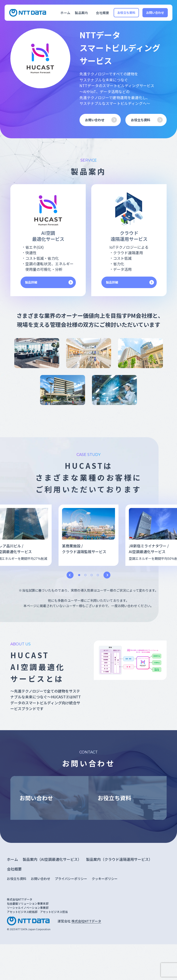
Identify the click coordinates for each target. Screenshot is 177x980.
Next (107, 575)
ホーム (65, 13)
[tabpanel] (88, 535)
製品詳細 (31, 282)
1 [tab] (79, 575)
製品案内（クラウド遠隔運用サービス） (119, 859)
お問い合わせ (155, 13)
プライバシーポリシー (71, 879)
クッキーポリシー (105, 879)
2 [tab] (85, 575)
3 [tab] (92, 575)
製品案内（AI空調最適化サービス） (52, 859)
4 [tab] (98, 575)
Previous (70, 575)
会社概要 (102, 13)
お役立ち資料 (126, 13)
